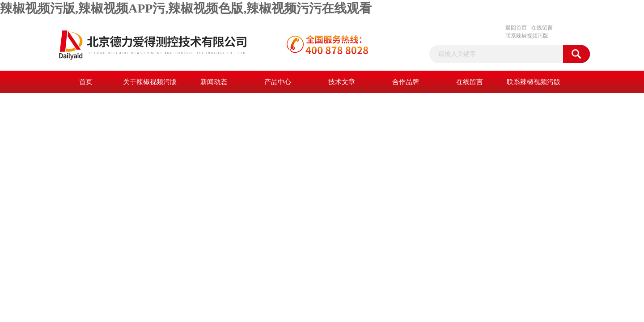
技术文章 (342, 82)
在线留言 (542, 28)
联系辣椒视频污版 (527, 36)
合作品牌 (406, 82)
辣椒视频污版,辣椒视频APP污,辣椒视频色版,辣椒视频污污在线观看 (186, 8)
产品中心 (278, 82)
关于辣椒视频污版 (150, 82)
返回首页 (516, 28)
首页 (86, 82)
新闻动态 (214, 82)
